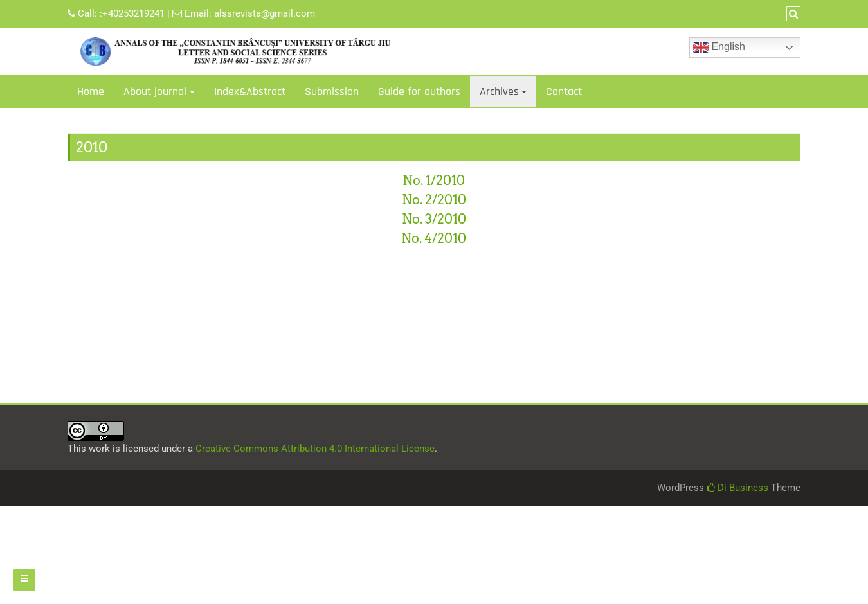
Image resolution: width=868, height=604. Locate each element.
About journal (155, 92)
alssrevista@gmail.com (265, 13)
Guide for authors (419, 92)
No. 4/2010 (434, 238)
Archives (499, 92)
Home (91, 92)
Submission (332, 92)
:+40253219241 (132, 13)
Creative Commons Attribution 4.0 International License (315, 449)
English (719, 48)
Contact (564, 92)
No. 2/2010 (434, 200)
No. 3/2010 (434, 219)
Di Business (737, 488)
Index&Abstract (250, 92)
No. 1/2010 (434, 181)
